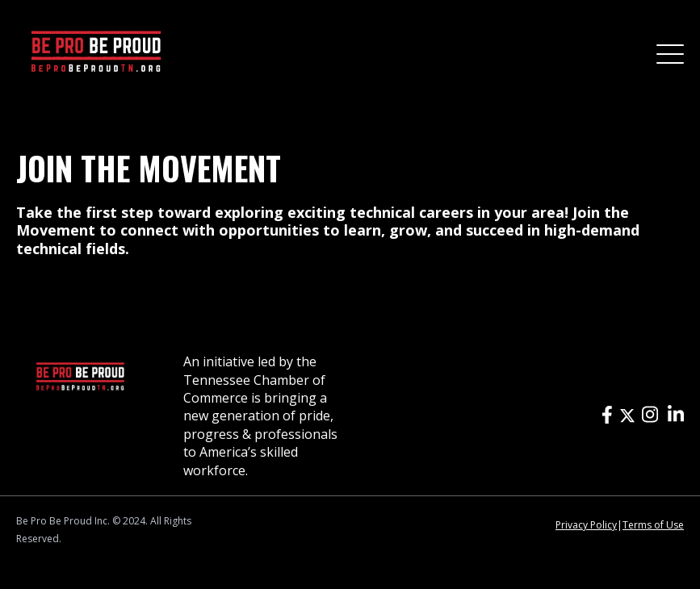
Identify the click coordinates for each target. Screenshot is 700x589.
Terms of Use (653, 525)
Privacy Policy (586, 525)
